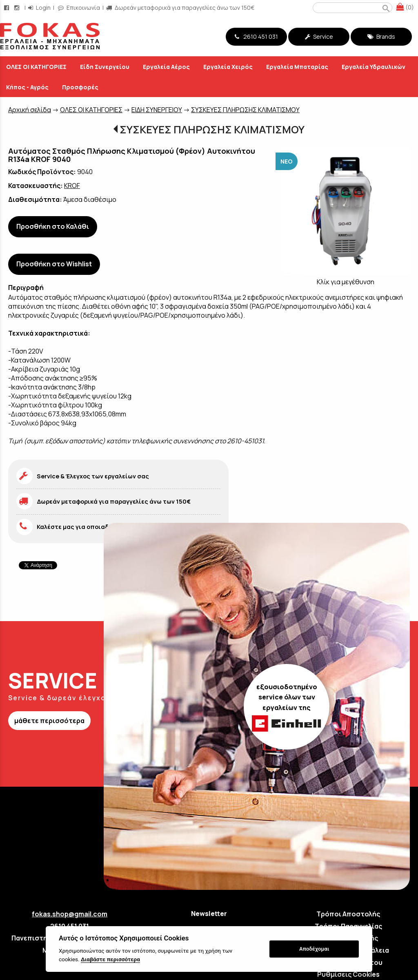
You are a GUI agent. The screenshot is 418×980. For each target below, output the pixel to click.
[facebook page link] (7, 8)
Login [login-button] (39, 8)
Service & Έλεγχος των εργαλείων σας (93, 476)
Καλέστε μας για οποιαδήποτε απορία (94, 527)
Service (319, 37)
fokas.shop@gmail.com (70, 914)
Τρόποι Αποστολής (348, 914)
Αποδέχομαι (314, 949)
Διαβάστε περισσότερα (110, 959)
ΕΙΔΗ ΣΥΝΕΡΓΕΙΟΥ (157, 110)
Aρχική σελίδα (30, 110)
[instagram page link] (18, 8)
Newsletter (209, 914)
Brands (381, 37)
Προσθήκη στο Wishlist (54, 264)
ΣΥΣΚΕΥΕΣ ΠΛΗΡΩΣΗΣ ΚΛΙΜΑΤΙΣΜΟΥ (245, 110)
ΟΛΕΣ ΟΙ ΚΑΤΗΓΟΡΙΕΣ (91, 110)
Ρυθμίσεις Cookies (348, 974)
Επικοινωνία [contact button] (79, 8)
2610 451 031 (256, 37)
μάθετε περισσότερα (49, 721)
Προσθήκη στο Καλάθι (53, 226)
